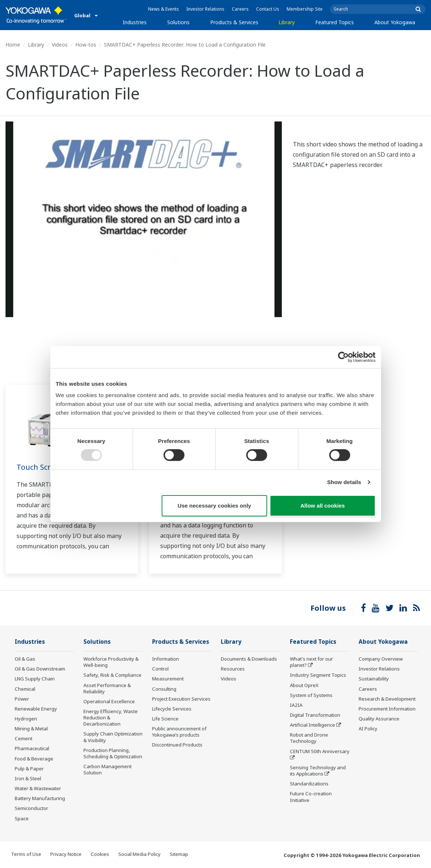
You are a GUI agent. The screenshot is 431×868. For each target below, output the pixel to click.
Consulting (164, 689)
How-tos (86, 45)
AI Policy (368, 729)
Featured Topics (335, 22)
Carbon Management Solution (107, 769)
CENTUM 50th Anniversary (320, 751)
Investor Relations (205, 9)
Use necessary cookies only (214, 506)
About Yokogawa (395, 22)
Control (160, 669)
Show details (344, 482)
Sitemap (179, 854)
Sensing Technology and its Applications (318, 771)
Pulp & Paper (29, 769)
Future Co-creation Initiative (311, 797)
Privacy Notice (66, 854)
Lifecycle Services (172, 709)
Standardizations (309, 784)
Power (22, 699)
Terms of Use (26, 854)
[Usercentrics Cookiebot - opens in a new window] (343, 357)
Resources (233, 669)
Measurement (168, 679)
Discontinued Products (177, 745)
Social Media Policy (139, 854)
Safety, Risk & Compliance (112, 675)
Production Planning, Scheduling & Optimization (113, 753)
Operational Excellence (109, 701)
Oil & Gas (25, 659)
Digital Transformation (315, 715)
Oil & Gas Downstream (40, 669)
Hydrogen (26, 719)
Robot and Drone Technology (309, 738)
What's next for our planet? (311, 662)
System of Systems (311, 695)
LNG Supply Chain (35, 679)
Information (166, 659)
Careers (240, 9)
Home (13, 45)
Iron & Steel (28, 778)
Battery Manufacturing (40, 798)
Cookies (100, 854)
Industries (135, 22)
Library (287, 22)
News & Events (164, 9)
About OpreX (304, 685)
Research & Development (387, 699)
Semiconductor (31, 808)
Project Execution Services (181, 699)
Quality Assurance (379, 719)
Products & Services (234, 22)
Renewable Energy (36, 709)
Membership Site (305, 9)
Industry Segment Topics (318, 675)
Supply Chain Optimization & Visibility (113, 737)
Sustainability (374, 679)
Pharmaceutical (32, 748)
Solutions (178, 22)
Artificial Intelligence (313, 725)
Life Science (165, 719)
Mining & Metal (31, 729)
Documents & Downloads (249, 659)
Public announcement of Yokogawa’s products (179, 732)
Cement (24, 738)
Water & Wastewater (38, 788)
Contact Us (268, 9)
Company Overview (381, 659)
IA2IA (296, 705)
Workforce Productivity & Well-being (111, 662)
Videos (60, 45)
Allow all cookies (323, 506)
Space (22, 818)
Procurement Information (387, 709)
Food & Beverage (34, 759)
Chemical (25, 689)
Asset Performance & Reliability (107, 688)
